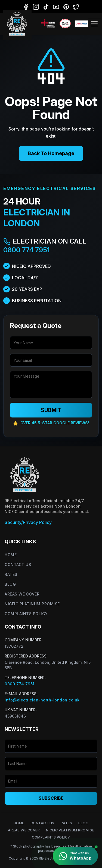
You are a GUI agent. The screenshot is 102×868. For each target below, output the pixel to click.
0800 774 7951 (27, 250)
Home (11, 555)
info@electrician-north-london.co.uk (42, 700)
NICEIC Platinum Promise (32, 604)
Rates (11, 574)
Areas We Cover (22, 594)
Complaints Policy (26, 614)
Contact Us (18, 565)
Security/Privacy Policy (28, 522)
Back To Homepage (51, 153)
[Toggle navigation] (94, 24)
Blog (10, 584)
